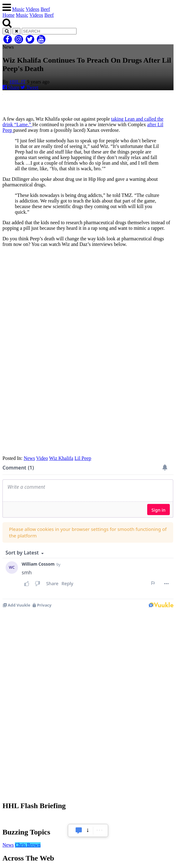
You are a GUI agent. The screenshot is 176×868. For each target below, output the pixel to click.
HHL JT (18, 82)
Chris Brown (28, 845)
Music (18, 9)
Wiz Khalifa (61, 458)
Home (9, 15)
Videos (33, 9)
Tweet (29, 87)
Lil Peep (83, 458)
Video (42, 458)
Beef (45, 9)
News (29, 458)
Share (11, 87)
